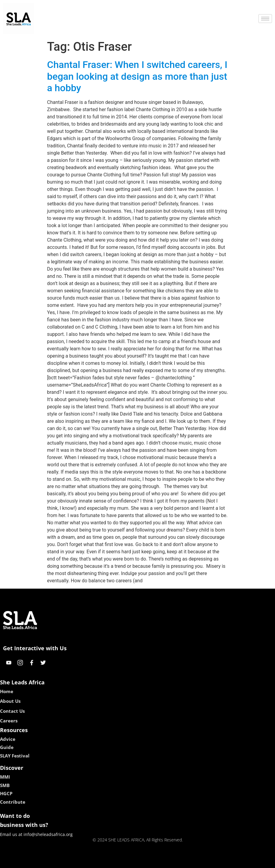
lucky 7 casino (152, 861)
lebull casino (122, 861)
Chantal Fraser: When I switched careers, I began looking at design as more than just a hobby (137, 76)
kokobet (99, 861)
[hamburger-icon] (265, 19)
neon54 (177, 861)
